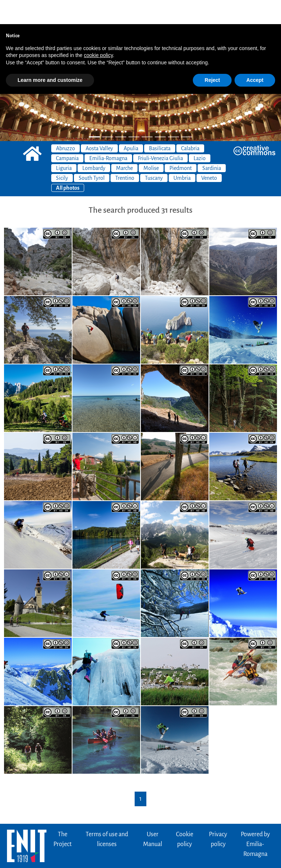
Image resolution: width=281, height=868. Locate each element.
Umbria (182, 154)
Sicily (62, 154)
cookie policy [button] (98, 31)
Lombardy (94, 144)
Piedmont (181, 144)
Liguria (64, 144)
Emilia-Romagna (108, 134)
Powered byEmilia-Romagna (255, 820)
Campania (67, 134)
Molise (151, 144)
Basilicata (160, 124)
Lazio (200, 134)
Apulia (131, 124)
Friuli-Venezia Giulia (160, 134)
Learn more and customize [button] (50, 56)
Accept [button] (255, 56)
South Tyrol (92, 154)
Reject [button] (212, 56)
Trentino (125, 154)
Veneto (209, 154)
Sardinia (212, 144)
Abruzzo (65, 124)
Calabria (190, 124)
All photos (68, 164)
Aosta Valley (99, 124)
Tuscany (154, 154)
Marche (124, 144)
